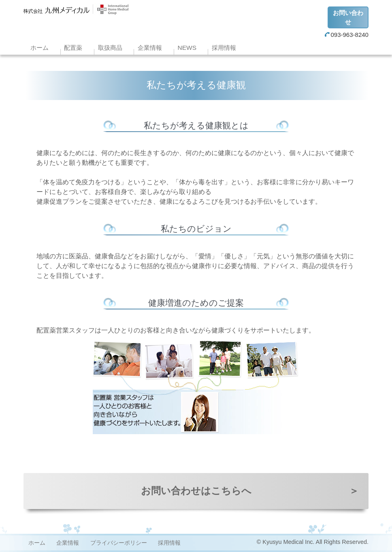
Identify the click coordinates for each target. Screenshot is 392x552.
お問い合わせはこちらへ (250, 491)
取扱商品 (110, 48)
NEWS (187, 48)
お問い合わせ (348, 17)
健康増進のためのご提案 (196, 303)
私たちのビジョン (196, 229)
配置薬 (73, 48)
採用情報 (224, 48)
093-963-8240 (347, 35)
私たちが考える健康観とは (196, 125)
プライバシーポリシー (119, 543)
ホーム (39, 48)
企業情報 (150, 48)
